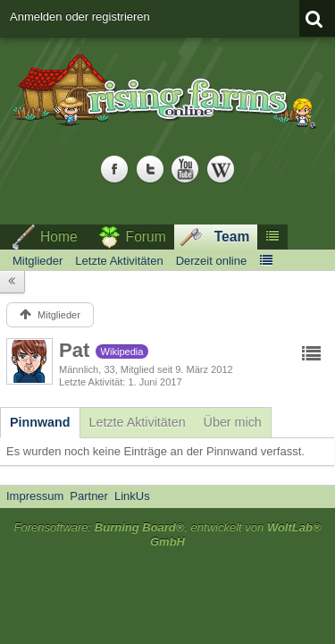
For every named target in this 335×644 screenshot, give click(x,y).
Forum (146, 237)
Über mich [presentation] (233, 422)
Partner (89, 496)
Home (59, 237)
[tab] (40, 422)
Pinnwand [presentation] (40, 422)
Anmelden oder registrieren (80, 17)
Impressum (35, 496)
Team (232, 237)
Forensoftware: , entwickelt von (167, 535)
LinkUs (132, 496)
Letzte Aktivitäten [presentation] (138, 422)
